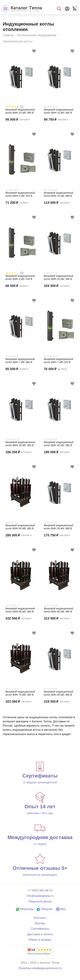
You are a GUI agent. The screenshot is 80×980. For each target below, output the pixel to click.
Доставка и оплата (40, 934)
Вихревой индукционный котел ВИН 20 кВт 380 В (58, 277)
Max (61, 909)
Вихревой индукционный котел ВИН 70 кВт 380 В (20, 693)
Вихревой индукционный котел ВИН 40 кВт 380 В (58, 444)
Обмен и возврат (40, 940)
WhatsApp (25, 909)
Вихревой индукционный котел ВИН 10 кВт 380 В (20, 111)
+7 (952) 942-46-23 (40, 890)
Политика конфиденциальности (40, 968)
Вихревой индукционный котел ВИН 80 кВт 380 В (20, 610)
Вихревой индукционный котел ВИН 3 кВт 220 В (20, 277)
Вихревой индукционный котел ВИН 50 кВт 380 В (20, 527)
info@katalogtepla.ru (40, 896)
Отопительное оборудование (37, 35)
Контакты (40, 918)
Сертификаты (40, 929)
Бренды (40, 923)
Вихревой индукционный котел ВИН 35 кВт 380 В (58, 527)
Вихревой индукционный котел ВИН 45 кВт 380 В (58, 693)
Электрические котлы (17, 41)
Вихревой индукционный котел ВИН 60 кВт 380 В (58, 610)
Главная (8, 35)
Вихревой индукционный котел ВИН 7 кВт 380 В (20, 361)
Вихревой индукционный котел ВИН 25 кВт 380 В (58, 194)
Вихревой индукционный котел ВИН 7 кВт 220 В (58, 361)
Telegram (45, 909)
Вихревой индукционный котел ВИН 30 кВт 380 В (20, 444)
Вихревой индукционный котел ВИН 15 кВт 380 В (58, 111)
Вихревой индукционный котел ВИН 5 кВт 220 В (20, 194)
